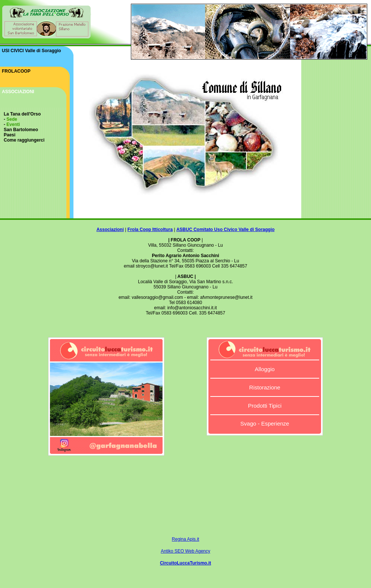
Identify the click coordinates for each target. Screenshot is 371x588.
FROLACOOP (16, 71)
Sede (12, 119)
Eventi (13, 124)
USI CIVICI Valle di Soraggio (32, 51)
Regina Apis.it (185, 539)
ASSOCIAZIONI (18, 92)
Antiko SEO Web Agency (185, 551)
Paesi (10, 135)
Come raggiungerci (24, 140)
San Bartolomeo (21, 130)
